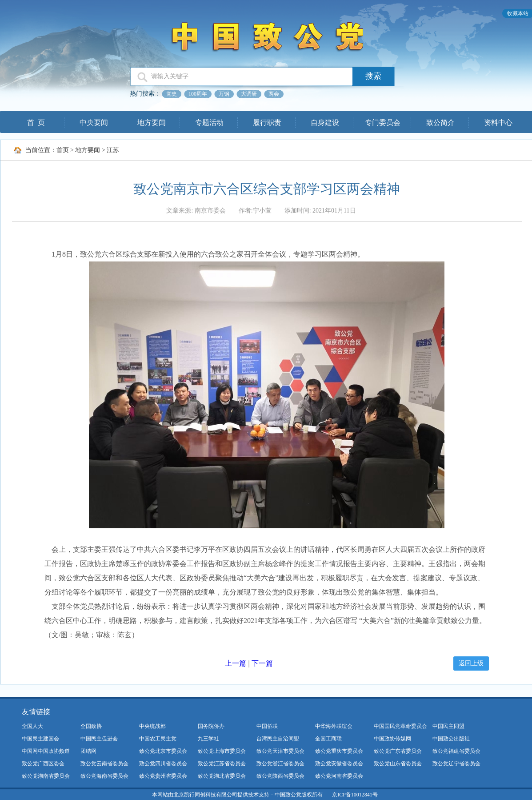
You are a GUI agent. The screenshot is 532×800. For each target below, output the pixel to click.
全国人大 (32, 726)
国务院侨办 (211, 726)
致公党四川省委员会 (163, 764)
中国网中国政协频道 (46, 751)
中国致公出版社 (451, 739)
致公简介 (440, 123)
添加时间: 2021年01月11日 (320, 211)
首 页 (36, 123)
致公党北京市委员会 (163, 751)
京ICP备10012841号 (355, 795)
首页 (63, 150)
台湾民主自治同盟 (278, 739)
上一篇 (236, 663)
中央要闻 (94, 123)
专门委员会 (383, 123)
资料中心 (498, 123)
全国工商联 (328, 739)
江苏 (113, 150)
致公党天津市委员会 (280, 751)
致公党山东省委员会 (398, 764)
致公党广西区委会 (43, 764)
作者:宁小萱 (255, 211)
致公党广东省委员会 (398, 751)
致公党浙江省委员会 (280, 764)
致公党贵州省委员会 (163, 776)
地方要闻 (152, 123)
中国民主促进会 (99, 739)
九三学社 (208, 739)
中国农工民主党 (158, 739)
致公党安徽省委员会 (339, 764)
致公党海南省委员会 (104, 776)
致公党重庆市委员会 (339, 751)
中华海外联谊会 (334, 726)
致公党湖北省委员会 (222, 776)
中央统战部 (152, 726)
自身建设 (325, 123)
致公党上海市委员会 (222, 751)
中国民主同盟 (448, 726)
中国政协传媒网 (392, 739)
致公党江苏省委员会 (222, 764)
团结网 (88, 751)
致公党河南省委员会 (339, 776)
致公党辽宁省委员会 (456, 764)
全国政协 (91, 726)
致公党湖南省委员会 (46, 776)
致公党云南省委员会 (104, 764)
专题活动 (209, 123)
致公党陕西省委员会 (280, 776)
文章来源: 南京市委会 (196, 211)
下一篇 (262, 663)
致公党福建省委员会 (456, 751)
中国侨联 (267, 726)
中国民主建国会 (40, 739)
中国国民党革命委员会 (400, 726)
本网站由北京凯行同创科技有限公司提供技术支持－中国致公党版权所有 (237, 795)
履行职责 (267, 123)
